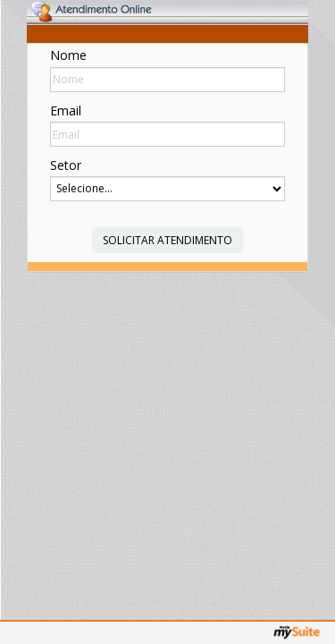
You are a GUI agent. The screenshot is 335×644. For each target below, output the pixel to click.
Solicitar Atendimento (167, 240)
